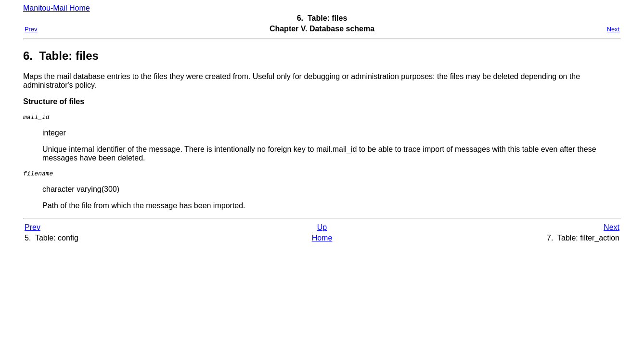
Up (322, 230)
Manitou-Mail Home (57, 8)
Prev (31, 29)
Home (322, 241)
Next (613, 29)
